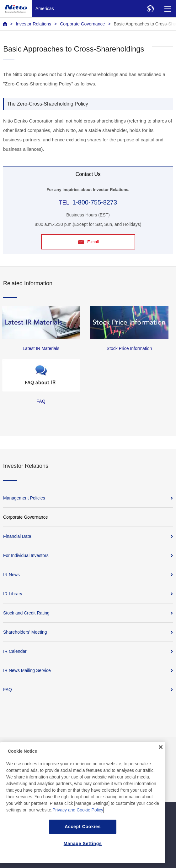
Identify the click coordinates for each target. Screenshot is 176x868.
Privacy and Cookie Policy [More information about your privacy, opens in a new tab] (78, 812)
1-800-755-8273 (95, 202)
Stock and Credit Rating (26, 613)
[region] (83, 805)
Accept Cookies (83, 829)
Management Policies (24, 498)
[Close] (161, 750)
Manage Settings (83, 846)
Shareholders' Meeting (25, 632)
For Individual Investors (26, 555)
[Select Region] (150, 9)
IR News (11, 575)
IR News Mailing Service (27, 670)
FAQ (8, 690)
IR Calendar (15, 651)
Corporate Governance (82, 24)
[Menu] (167, 9)
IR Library (13, 594)
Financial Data (17, 536)
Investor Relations (33, 24)
